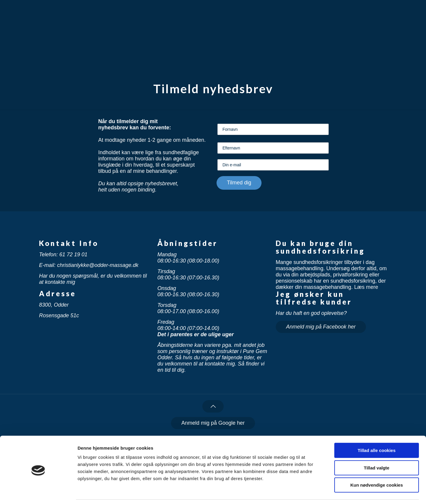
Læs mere (366, 287)
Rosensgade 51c (59, 315)
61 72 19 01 (73, 255)
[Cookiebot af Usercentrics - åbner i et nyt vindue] (38, 492)
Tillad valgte (377, 449)
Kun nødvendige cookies (377, 466)
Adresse (58, 293)
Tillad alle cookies (377, 432)
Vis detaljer (308, 492)
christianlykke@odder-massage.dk (98, 265)
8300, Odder (54, 305)
